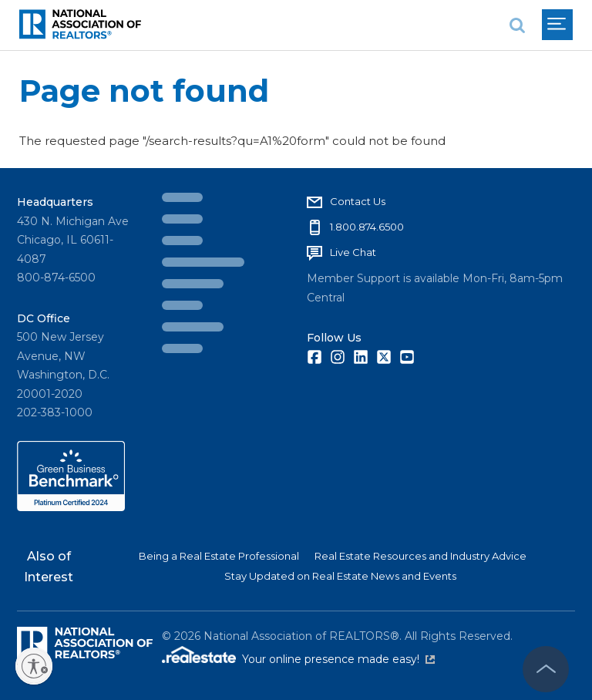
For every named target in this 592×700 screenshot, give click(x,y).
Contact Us (358, 201)
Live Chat (353, 252)
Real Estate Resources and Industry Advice (420, 556)
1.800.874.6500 (367, 227)
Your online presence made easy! (338, 659)
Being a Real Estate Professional (219, 556)
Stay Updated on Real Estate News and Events (340, 576)
